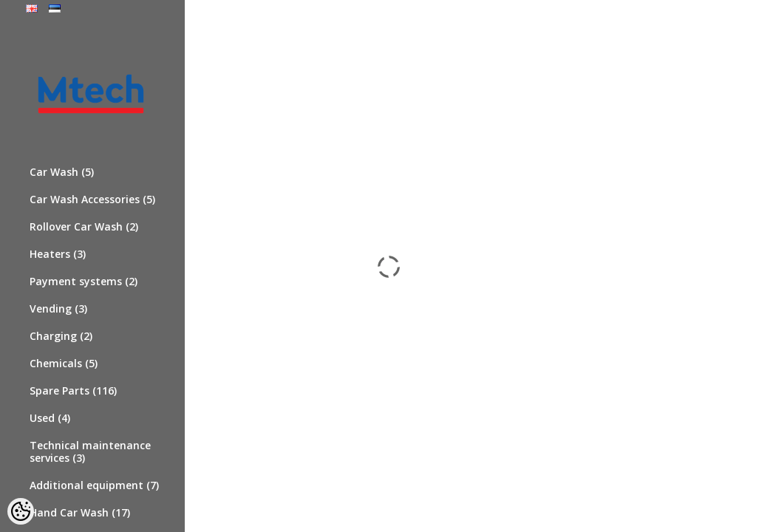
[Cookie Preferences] (21, 511)
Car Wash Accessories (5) (92, 199)
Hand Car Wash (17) (80, 512)
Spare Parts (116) (73, 391)
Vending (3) (58, 308)
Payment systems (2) (84, 281)
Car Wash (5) (62, 172)
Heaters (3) (58, 254)
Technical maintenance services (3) (90, 451)
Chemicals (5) (64, 363)
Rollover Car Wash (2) (84, 226)
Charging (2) (61, 336)
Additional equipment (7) (94, 485)
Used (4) (50, 418)
